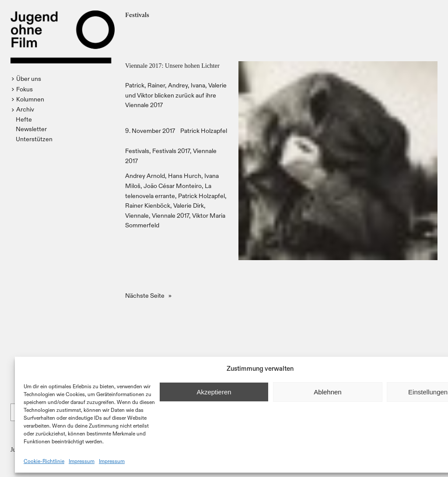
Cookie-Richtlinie (44, 461)
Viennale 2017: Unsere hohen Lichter (172, 66)
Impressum (82, 461)
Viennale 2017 (170, 215)
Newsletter (31, 129)
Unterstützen (34, 139)
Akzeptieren (214, 392)
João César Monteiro (173, 186)
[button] (27, 79)
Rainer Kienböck (148, 205)
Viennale (137, 215)
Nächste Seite (148, 296)
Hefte (24, 119)
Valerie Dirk (189, 205)
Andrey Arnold (145, 176)
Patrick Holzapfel (204, 131)
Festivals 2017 (171, 151)
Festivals (137, 151)
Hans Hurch (185, 176)
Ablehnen (327, 392)
